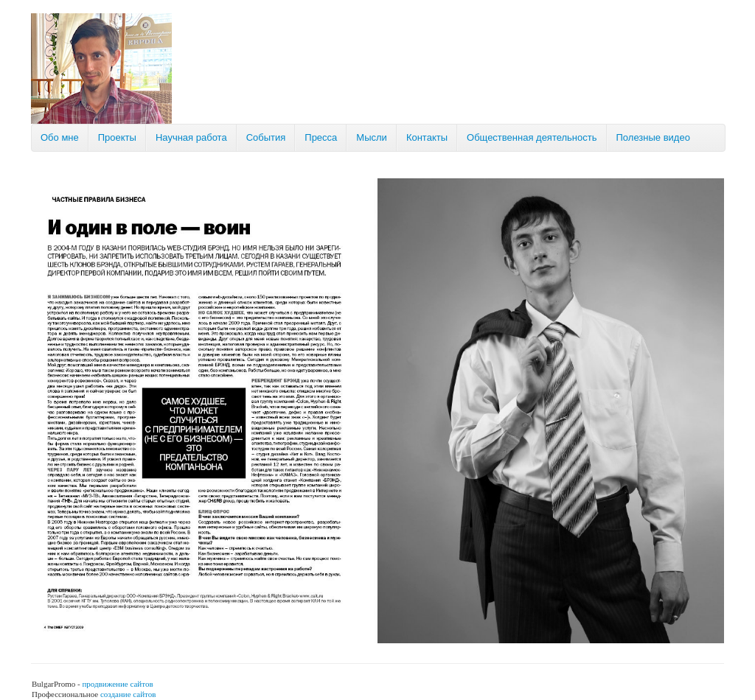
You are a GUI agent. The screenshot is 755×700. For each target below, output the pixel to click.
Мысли (372, 137)
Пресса (321, 137)
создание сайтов (128, 694)
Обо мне (60, 137)
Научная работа (191, 137)
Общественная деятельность (532, 137)
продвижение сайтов (117, 684)
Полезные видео (653, 137)
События (266, 137)
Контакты (427, 137)
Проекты (117, 137)
